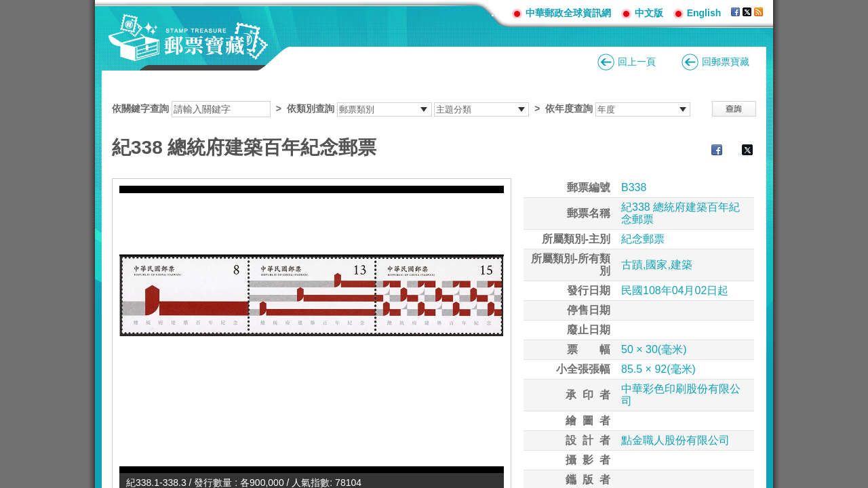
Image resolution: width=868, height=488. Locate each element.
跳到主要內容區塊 (7, 7)
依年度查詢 (569, 108)
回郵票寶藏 (726, 62)
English (704, 13)
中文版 (649, 13)
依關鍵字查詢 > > (401, 108)
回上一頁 (637, 62)
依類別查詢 (311, 108)
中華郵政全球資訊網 (568, 13)
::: (496, 13)
